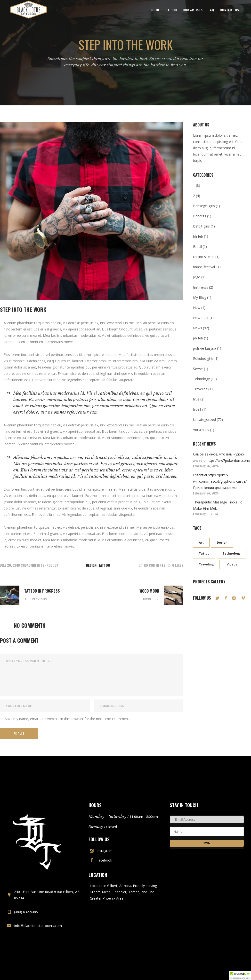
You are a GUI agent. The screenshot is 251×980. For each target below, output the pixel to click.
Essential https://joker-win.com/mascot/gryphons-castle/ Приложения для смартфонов (220, 481)
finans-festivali (204, 267)
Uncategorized (204, 419)
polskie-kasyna (205, 348)
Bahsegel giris (204, 206)
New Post (201, 318)
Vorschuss (201, 430)
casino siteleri (204, 257)
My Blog (200, 297)
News (198, 328)
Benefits (200, 216)
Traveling (200, 389)
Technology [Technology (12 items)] (232, 553)
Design (91, 565)
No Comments (152, 565)
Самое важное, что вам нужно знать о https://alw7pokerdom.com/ (222, 457)
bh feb (198, 236)
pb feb (198, 338)
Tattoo (104, 565)
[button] (240, 975)
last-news (201, 287)
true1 (197, 409)
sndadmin (28, 565)
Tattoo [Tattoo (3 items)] (204, 553)
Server (198, 369)
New (197, 308)
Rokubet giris (203, 358)
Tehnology (49, 565)
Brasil (197, 247)
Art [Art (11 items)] (201, 543)
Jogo (197, 277)
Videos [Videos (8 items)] (232, 564)
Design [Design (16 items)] (222, 543)
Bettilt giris (201, 226)
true (196, 399)
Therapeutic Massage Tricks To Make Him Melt (218, 505)
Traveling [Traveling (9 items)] (206, 564)
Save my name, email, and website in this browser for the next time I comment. (67, 719)
